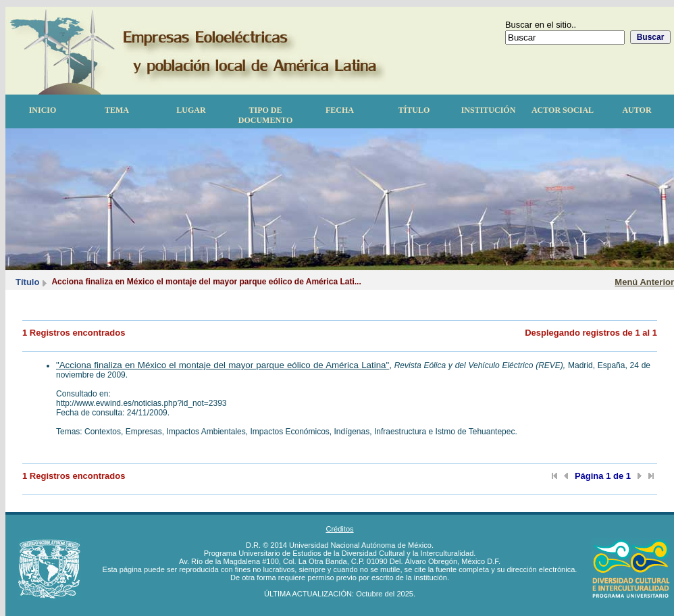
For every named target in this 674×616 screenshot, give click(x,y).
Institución (489, 110)
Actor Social (563, 110)
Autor (637, 110)
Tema (117, 110)
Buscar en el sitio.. (541, 25)
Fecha (340, 110)
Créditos (339, 529)
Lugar (191, 110)
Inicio (43, 110)
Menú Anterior (644, 282)
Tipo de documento (265, 115)
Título (414, 110)
